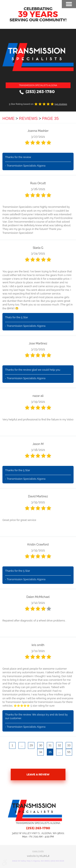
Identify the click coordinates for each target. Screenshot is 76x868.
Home (9, 118)
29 (31, 745)
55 (69, 752)
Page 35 (50, 118)
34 (41, 752)
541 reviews (61, 104)
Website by (38, 856)
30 (41, 745)
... (22, 745)
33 (69, 745)
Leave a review (38, 774)
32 (59, 745)
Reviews (28, 118)
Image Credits (38, 851)
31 (50, 745)
